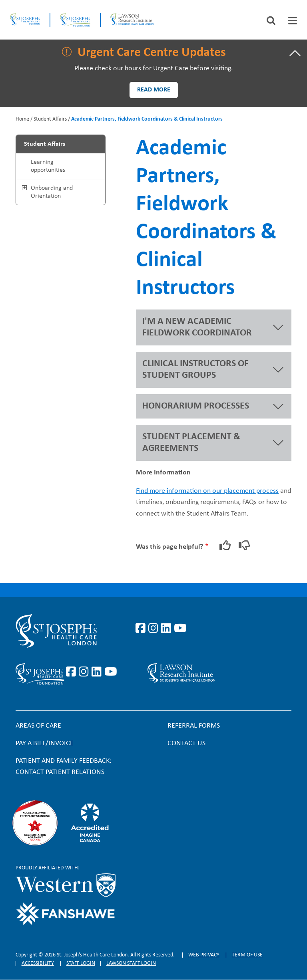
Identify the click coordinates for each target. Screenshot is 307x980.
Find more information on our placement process (207, 491)
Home (22, 119)
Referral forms (194, 726)
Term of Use (247, 955)
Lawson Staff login (131, 963)
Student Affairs (50, 119)
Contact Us (186, 743)
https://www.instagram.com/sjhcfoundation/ (85, 672)
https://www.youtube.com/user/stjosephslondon (180, 629)
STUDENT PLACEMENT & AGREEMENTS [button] (191, 443)
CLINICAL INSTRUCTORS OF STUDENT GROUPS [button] (195, 370)
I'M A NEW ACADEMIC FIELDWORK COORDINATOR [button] (197, 327)
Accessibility (38, 963)
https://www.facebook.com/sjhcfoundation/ (72, 672)
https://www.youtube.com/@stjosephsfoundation (111, 672)
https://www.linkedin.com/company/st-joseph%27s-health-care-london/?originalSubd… (167, 629)
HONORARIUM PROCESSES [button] (196, 406)
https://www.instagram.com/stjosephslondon (155, 629)
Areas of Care (38, 726)
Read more (154, 90)
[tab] (293, 21)
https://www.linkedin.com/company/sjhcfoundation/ (98, 672)
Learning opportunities (48, 166)
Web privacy (204, 955)
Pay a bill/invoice (45, 743)
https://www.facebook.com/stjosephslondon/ (142, 629)
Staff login (81, 963)
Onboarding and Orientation (52, 192)
